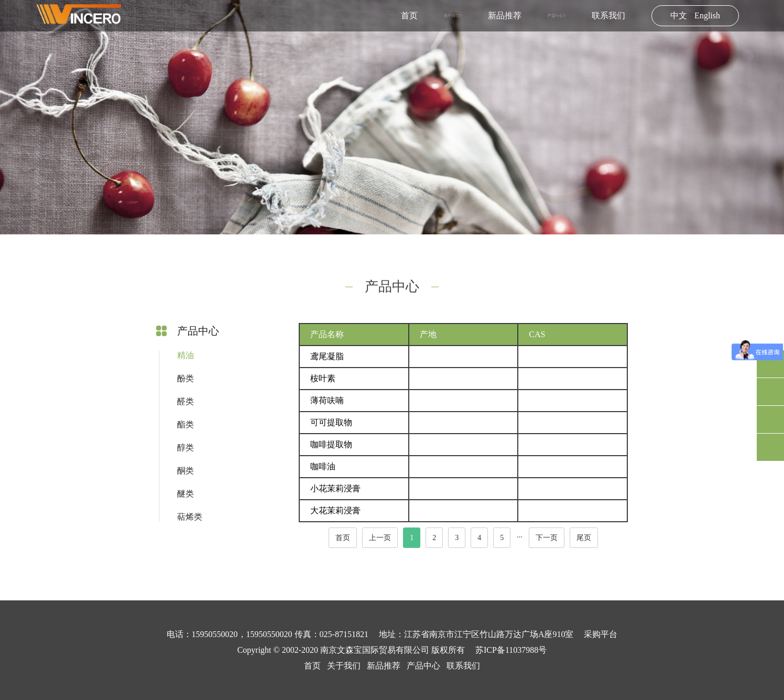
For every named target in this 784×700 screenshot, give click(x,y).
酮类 (186, 471)
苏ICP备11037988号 (511, 650)
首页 (409, 15)
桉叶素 (323, 378)
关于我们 (344, 666)
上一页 (380, 538)
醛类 (186, 401)
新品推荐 (505, 15)
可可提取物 (331, 422)
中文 (679, 15)
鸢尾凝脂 (327, 356)
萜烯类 (190, 517)
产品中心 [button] (557, 16)
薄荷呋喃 (327, 400)
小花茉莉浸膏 (335, 488)
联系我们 (608, 15)
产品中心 (423, 666)
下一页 (547, 538)
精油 (186, 355)
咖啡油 (323, 466)
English (707, 15)
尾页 (584, 538)
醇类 (186, 448)
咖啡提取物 (331, 444)
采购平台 (601, 634)
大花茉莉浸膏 (335, 510)
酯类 (186, 424)
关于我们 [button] (453, 16)
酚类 (186, 378)
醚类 (186, 494)
